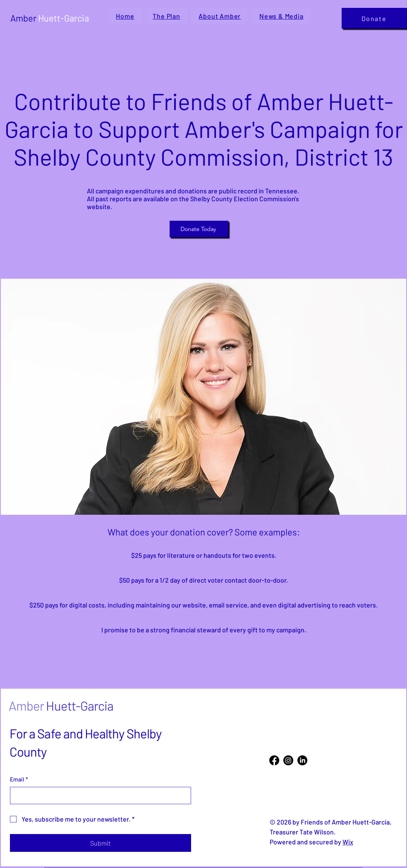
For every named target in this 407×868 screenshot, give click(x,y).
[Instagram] (288, 760)
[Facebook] (274, 760)
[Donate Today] (199, 229)
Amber (50, 18)
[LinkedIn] (302, 760)
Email (19, 779)
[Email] (98, 796)
